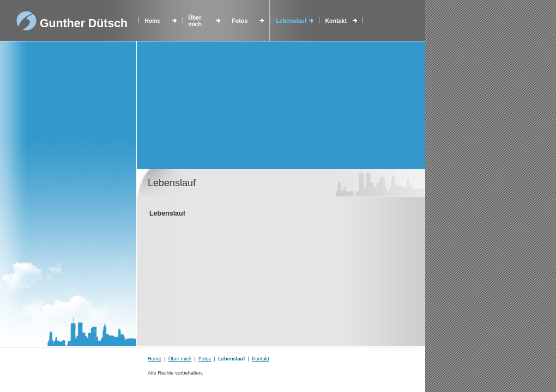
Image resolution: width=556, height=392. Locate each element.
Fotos (240, 21)
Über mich (195, 21)
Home (153, 21)
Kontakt (336, 21)
